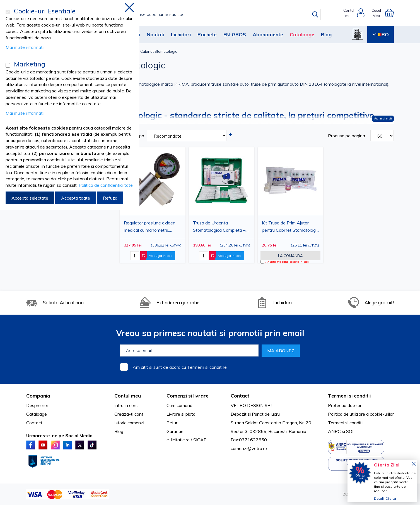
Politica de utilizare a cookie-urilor (361, 414)
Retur (172, 423)
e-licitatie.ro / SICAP (187, 440)
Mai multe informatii (25, 47)
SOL (350, 431)
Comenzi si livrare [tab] (188, 396)
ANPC (334, 431)
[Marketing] (8, 65)
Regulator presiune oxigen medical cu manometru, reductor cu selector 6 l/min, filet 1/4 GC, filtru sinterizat (151, 227)
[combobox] (216, 15)
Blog (326, 34)
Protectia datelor (345, 405)
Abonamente (268, 34)
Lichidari (181, 34)
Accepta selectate (30, 198)
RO (381, 34)
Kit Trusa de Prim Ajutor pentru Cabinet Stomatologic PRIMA (290, 227)
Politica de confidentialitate (106, 185)
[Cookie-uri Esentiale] (8, 12)
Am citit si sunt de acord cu (180, 367)
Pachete (207, 34)
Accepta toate (76, 198)
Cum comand (179, 405)
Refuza (110, 198)
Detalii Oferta (385, 498)
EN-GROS (235, 34)
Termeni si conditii (346, 423)
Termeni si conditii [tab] (349, 396)
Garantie (175, 431)
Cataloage (302, 34)
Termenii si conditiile (207, 367)
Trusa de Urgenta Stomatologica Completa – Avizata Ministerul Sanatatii (220, 227)
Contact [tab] (240, 396)
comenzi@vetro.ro (249, 448)
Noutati (155, 34)
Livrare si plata (181, 414)
